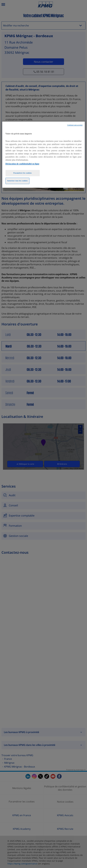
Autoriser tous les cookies (17, 181)
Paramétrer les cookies (23, 173)
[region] (44, 155)
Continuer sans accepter (75, 125)
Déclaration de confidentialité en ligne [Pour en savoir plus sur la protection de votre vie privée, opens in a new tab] (22, 164)
